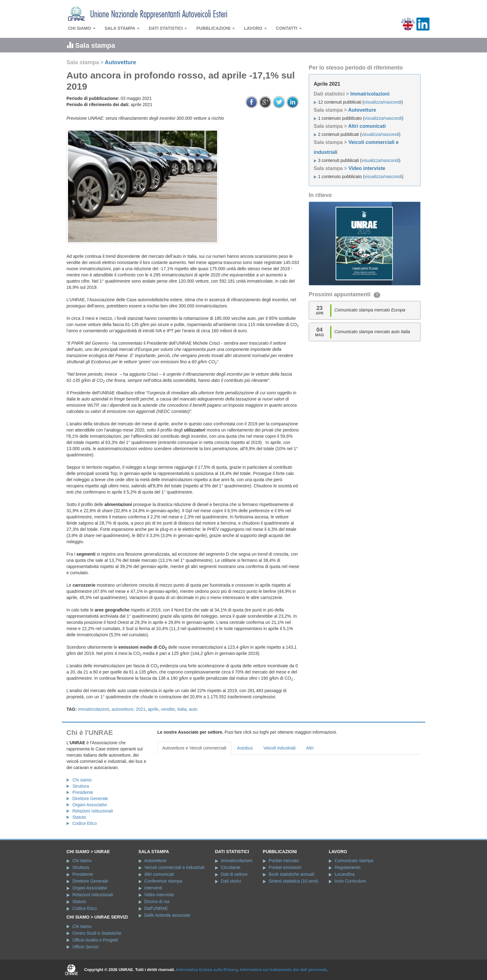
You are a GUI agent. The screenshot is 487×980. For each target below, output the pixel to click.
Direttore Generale (90, 799)
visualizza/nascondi (383, 102)
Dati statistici (168, 28)
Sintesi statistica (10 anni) (294, 881)
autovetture (122, 709)
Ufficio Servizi (86, 947)
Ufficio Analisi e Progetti (95, 940)
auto (193, 709)
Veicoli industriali (280, 748)
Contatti (289, 28)
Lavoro (255, 28)
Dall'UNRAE (156, 908)
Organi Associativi (90, 805)
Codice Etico (85, 823)
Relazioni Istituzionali (93, 811)
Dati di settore (234, 874)
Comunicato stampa (354, 861)
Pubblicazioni (216, 28)
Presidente (83, 792)
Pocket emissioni (285, 867)
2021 (141, 709)
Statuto (79, 817)
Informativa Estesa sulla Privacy (207, 970)
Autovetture (120, 62)
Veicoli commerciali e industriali (175, 867)
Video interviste (367, 168)
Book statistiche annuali (291, 874)
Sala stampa (122, 28)
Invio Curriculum (350, 881)
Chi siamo (82, 28)
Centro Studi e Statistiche (97, 933)
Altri (310, 748)
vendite (168, 709)
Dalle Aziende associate (168, 915)
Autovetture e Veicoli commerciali (194, 748)
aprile (153, 709)
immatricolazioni (93, 709)
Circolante (231, 867)
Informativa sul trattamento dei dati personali (283, 970)
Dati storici (231, 881)
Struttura (81, 786)
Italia (182, 709)
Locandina (345, 874)
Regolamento (347, 867)
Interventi (153, 888)
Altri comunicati (367, 126)
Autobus (245, 748)
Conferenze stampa (163, 881)
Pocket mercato (284, 861)
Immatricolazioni (370, 94)
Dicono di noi (157, 902)
